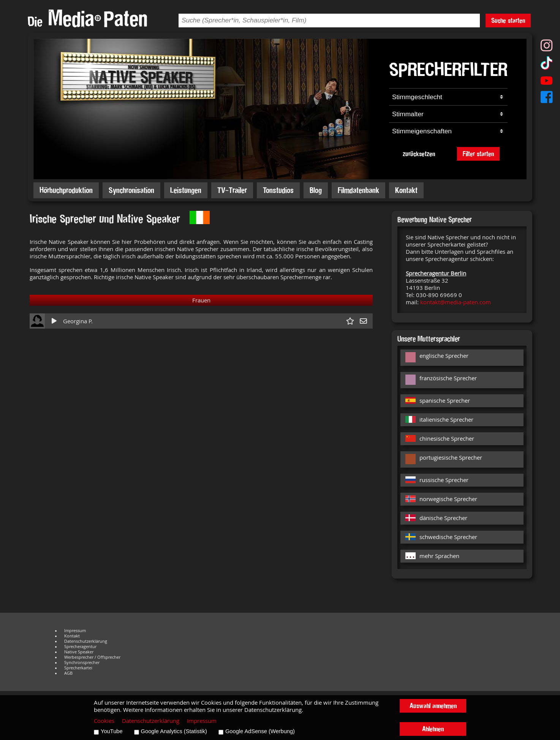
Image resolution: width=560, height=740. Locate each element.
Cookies (104, 721)
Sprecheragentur (80, 647)
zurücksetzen (419, 154)
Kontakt (406, 190)
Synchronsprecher (82, 663)
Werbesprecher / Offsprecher (92, 657)
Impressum (75, 631)
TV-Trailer (232, 190)
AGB (68, 673)
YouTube (112, 731)
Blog (316, 190)
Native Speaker (79, 652)
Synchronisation (131, 190)
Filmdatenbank (358, 190)
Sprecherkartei (78, 668)
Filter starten (478, 154)
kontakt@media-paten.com (456, 302)
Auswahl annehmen (433, 706)
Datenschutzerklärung (86, 641)
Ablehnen (433, 729)
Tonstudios (278, 190)
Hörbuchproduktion (66, 190)
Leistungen (186, 190)
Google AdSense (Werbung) (260, 731)
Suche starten (508, 20)
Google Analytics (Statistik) (174, 731)
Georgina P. (78, 321)
